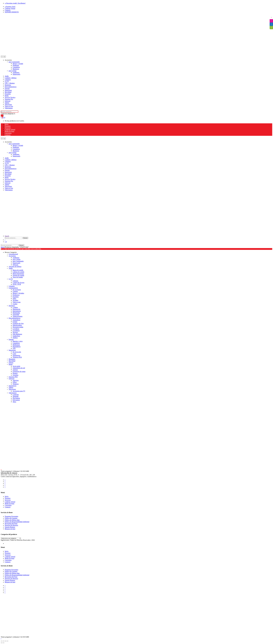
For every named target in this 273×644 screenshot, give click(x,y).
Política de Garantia (11, 518)
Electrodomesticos (11, 87)
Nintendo (16, 396)
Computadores (13, 288)
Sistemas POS (13, 377)
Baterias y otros (18, 341)
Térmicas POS (17, 357)
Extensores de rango (19, 371)
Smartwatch (16, 74)
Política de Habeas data (12, 520)
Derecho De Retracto (11, 525)
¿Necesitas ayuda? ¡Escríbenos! (15, 3)
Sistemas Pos (9, 99)
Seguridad (16, 315)
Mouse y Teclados (18, 293)
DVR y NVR (17, 284)
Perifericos (16, 295)
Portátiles (16, 297)
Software (8, 101)
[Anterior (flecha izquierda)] (2, 643)
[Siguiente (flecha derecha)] (4, 643)
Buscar (25, 238)
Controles (16, 395)
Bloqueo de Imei (10, 529)
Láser (14, 354)
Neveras (15, 332)
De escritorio (17, 290)
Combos (15, 307)
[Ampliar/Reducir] (2, 641)
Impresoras (8, 90)
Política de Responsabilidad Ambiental (17, 522)
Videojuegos (9, 108)
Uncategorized (13, 254)
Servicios (8, 128)
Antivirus (16, 380)
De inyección (17, 352)
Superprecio (12, 386)
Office (15, 382)
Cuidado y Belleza (11, 78)
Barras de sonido (18, 270)
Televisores (8, 105)
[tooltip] (271, 17)
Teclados (15, 300)
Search (7, 236)
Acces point (16, 366)
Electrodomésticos (15, 318)
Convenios (8, 133)
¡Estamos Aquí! (10, 7)
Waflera (15, 338)
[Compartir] (6, 641)
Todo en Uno (9, 106)
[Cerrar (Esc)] (8, 641)
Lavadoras (16, 329)
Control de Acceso (18, 283)
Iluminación (16, 309)
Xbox (14, 402)
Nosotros (8, 126)
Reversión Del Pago (11, 523)
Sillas (14, 299)
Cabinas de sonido (18, 272)
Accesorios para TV (19, 391)
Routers (15, 373)
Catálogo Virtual (10, 8)
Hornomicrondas (18, 327)
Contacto (8, 10)
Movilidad (8, 92)
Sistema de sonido (18, 275)
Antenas (15, 370)
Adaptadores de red (19, 368)
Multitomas (16, 345)
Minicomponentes (18, 274)
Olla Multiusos (17, 334)
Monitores (16, 69)
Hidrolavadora (17, 325)
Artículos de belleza (15, 267)
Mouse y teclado (18, 64)
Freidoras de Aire (18, 323)
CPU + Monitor (10, 83)
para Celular (13, 71)
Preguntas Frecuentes (11, 516)
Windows (16, 384)
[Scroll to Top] (1, 639)
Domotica (8, 85)
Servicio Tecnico (10, 97)
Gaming (15, 291)
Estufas (15, 322)
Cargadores (16, 67)
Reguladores (17, 347)
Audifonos (16, 72)
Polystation (16, 400)
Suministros (16, 355)
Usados (15, 304)
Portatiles (8, 94)
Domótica (12, 306)
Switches (16, 375)
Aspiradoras (16, 320)
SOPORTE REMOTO (12, 12)
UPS (14, 348)
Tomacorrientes (18, 316)
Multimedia (16, 313)
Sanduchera (16, 336)
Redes (7, 96)
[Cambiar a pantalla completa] (4, 641)
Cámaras (15, 281)
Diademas (16, 65)
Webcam (15, 265)
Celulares (8, 80)
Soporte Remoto (10, 527)
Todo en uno (17, 302)
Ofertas (11, 363)
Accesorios (8, 60)
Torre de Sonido (18, 277)
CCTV (7, 81)
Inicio (7, 124)
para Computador (14, 62)
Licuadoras (16, 331)
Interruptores (17, 311)
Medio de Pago (10, 131)
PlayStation (16, 398)
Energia (7, 89)
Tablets (7, 103)
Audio (7, 76)
